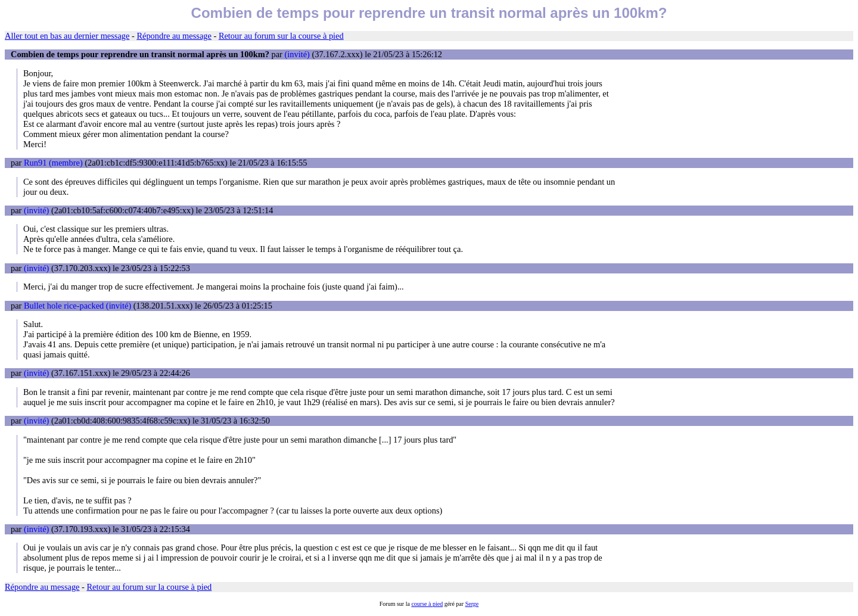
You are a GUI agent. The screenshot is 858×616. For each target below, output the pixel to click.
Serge (472, 604)
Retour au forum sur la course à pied (281, 36)
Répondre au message (174, 36)
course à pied (427, 604)
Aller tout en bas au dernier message (67, 36)
